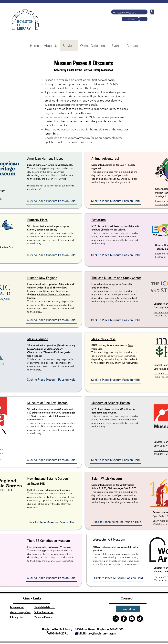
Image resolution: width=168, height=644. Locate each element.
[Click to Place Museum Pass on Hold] (51, 201)
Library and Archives (54, 291)
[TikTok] (140, 619)
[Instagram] (116, 619)
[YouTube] (132, 619)
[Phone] (49, 633)
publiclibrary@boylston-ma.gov (96, 633)
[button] (128, 609)
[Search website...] (129, 13)
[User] (152, 12)
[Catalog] (135, 19)
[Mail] (77, 633)
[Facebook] (124, 619)
